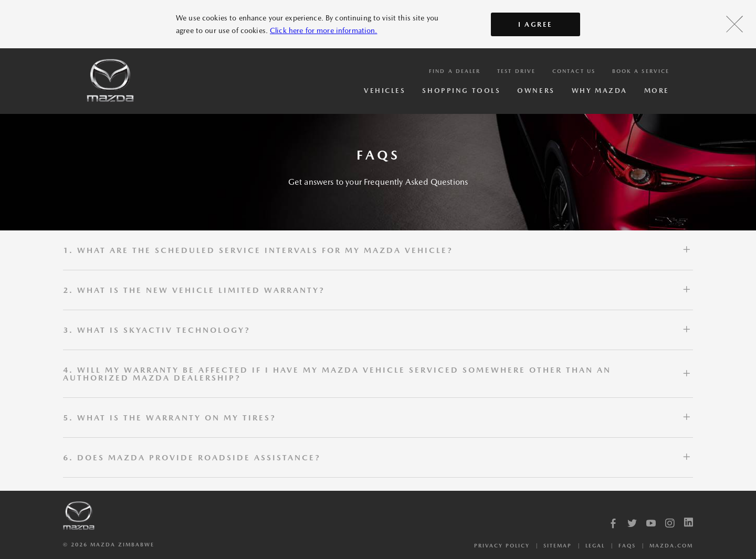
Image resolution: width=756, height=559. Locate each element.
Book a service (641, 71)
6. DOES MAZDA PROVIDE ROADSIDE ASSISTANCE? (192, 457)
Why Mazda (600, 91)
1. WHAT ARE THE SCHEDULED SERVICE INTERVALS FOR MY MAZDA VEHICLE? (258, 250)
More (657, 91)
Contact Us (574, 71)
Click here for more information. (323, 30)
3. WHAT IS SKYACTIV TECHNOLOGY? (157, 330)
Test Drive (516, 71)
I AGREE (535, 24)
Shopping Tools (461, 91)
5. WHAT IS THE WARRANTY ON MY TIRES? (170, 418)
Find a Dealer (455, 71)
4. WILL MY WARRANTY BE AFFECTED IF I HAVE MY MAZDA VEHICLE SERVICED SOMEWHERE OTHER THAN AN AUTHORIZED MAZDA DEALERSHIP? (337, 374)
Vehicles (385, 91)
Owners (536, 91)
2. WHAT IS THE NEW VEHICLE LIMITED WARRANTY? (194, 290)
